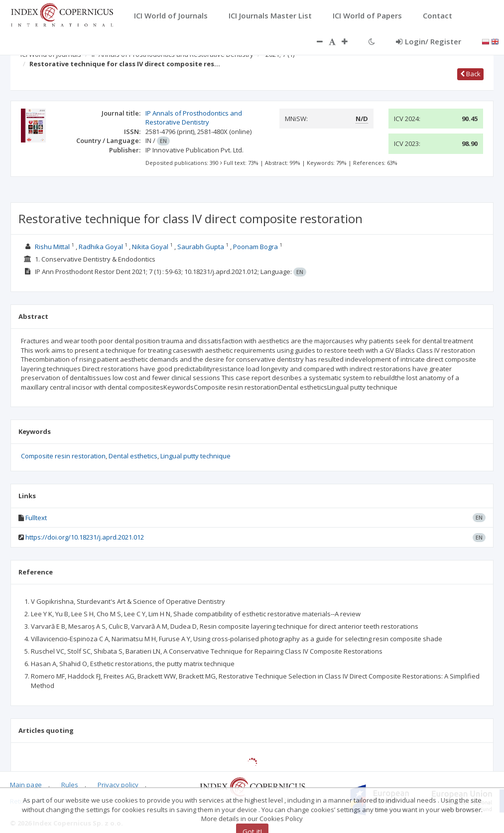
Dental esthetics (133, 456)
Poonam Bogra (255, 247)
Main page (26, 785)
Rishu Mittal (52, 247)
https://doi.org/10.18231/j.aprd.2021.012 (85, 537)
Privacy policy (118, 785)
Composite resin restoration (63, 456)
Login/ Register (429, 41)
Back (470, 74)
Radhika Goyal (101, 247)
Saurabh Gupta (201, 247)
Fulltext (36, 518)
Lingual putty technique (195, 456)
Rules (70, 785)
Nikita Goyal (150, 247)
